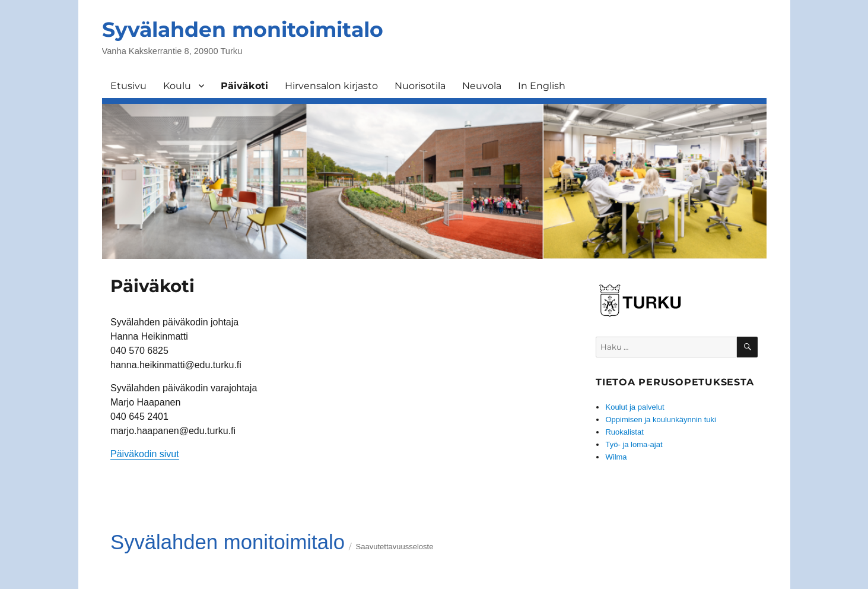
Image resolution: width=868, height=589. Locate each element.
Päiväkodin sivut (145, 454)
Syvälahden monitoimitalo (243, 29)
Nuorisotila (420, 86)
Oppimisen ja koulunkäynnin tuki (660, 419)
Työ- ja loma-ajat (634, 444)
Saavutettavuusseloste (395, 547)
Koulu (177, 86)
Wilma (616, 457)
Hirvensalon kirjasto (331, 86)
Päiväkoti (244, 86)
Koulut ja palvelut (635, 407)
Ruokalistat (624, 432)
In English (542, 86)
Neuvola (482, 86)
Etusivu (128, 86)
